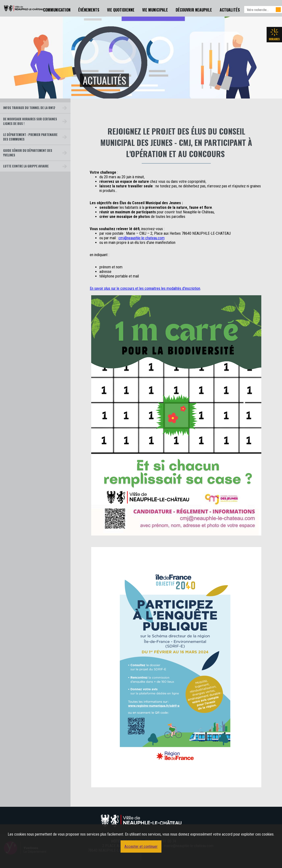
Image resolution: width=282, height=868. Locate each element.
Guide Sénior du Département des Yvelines (28, 153)
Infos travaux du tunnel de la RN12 (29, 108)
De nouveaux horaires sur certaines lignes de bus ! (30, 121)
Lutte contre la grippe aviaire (26, 166)
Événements (89, 10)
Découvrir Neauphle (194, 10)
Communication (57, 10)
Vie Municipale (155, 10)
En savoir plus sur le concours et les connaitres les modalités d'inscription (145, 288)
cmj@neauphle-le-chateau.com (141, 238)
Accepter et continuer (141, 846)
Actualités (230, 10)
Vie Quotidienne (121, 10)
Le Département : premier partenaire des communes (30, 137)
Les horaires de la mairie (274, 35)
